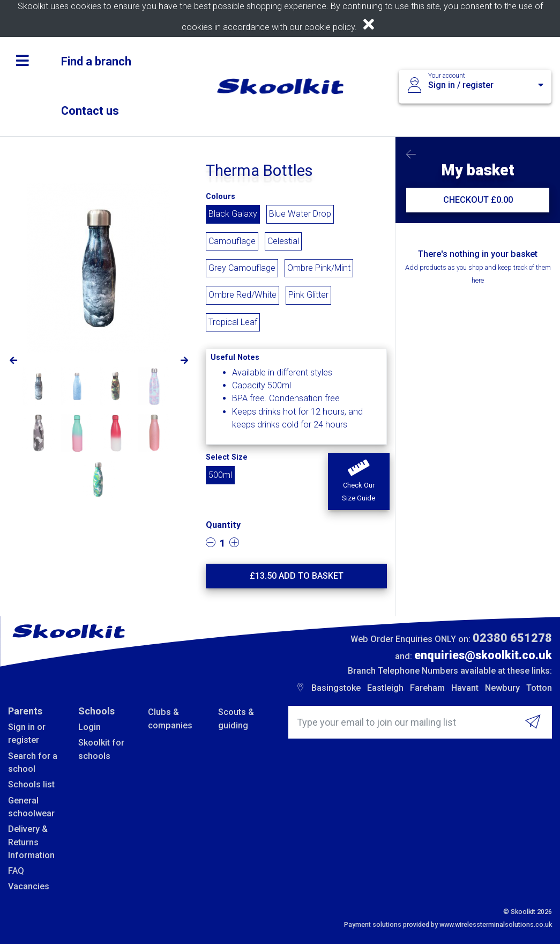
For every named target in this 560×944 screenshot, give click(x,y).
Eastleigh (385, 688)
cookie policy (330, 27)
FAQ (16, 871)
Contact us (90, 111)
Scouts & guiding (236, 718)
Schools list (31, 784)
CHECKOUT (478, 200)
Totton (539, 688)
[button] (359, 482)
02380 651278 (512, 638)
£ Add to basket (297, 576)
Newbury (502, 688)
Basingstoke (336, 688)
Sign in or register (27, 733)
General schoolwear (31, 807)
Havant (465, 688)
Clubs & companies (170, 718)
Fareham (427, 688)
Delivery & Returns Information (31, 842)
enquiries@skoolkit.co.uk (483, 655)
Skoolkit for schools (101, 749)
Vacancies (29, 886)
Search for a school (33, 762)
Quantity (223, 525)
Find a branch (96, 61)
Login (89, 727)
